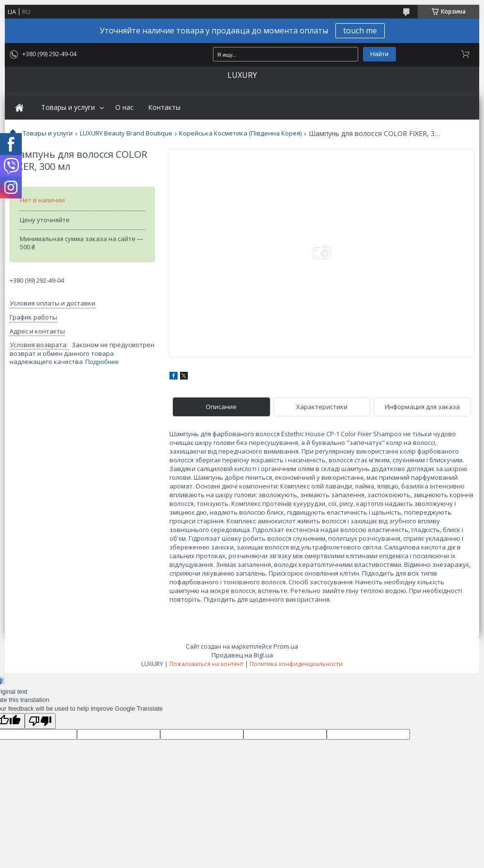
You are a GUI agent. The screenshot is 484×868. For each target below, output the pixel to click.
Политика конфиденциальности (296, 664)
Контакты (164, 107)
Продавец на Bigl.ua (242, 655)
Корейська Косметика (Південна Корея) (240, 133)
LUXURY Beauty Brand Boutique (126, 133)
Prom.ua (286, 646)
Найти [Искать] (379, 54)
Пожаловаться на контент (206, 664)
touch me (360, 30)
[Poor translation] (40, 721)
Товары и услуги (68, 107)
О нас (124, 107)
